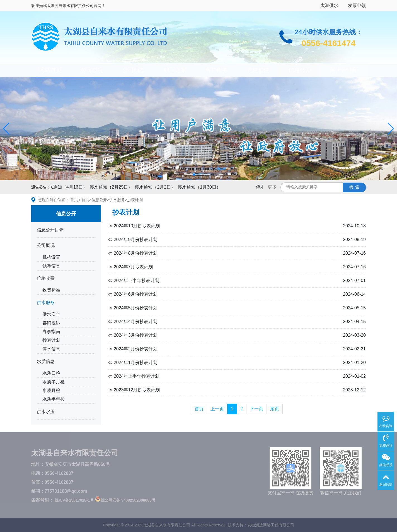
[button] (7, 129)
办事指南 (51, 332)
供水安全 (51, 314)
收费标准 (51, 290)
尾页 (275, 409)
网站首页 (50, 70)
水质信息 (46, 361)
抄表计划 (135, 200)
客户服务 (217, 70)
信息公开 (300, 70)
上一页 (217, 409)
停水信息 (51, 349)
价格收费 (46, 278)
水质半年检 (54, 399)
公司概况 (92, 70)
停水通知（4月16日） (67, 187)
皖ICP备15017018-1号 (74, 500)
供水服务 (117, 200)
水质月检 (51, 390)
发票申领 (357, 5)
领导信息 (51, 266)
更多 (272, 187)
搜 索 (354, 187)
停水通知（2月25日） (113, 187)
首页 (74, 200)
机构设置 (51, 257)
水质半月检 (54, 382)
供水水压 (46, 412)
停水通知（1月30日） (201, 187)
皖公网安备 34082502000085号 (125, 500)
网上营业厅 (344, 70)
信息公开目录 (50, 230)
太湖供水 (329, 5)
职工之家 (175, 70)
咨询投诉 (51, 323)
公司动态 (134, 70)
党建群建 (258, 70)
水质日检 (51, 373)
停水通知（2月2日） (157, 187)
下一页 (256, 409)
